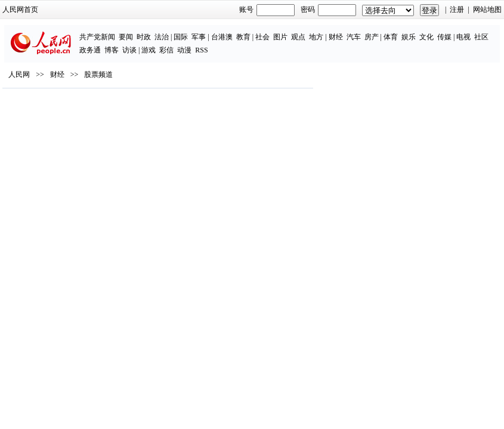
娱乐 (409, 37)
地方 (316, 37)
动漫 (184, 50)
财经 (336, 37)
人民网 (19, 74)
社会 (262, 37)
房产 (372, 37)
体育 (391, 37)
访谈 (129, 50)
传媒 (444, 37)
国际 (181, 37)
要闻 (126, 37)
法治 (162, 37)
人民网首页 (20, 10)
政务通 (90, 50)
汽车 (354, 37)
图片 (280, 37)
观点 (298, 37)
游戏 (149, 50)
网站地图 (487, 10)
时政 (144, 37)
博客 (112, 50)
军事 (199, 37)
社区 (481, 37)
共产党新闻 (97, 37)
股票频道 (98, 74)
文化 (426, 37)
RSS (201, 50)
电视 (463, 37)
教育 (243, 37)
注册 (457, 10)
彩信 (166, 50)
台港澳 (222, 37)
